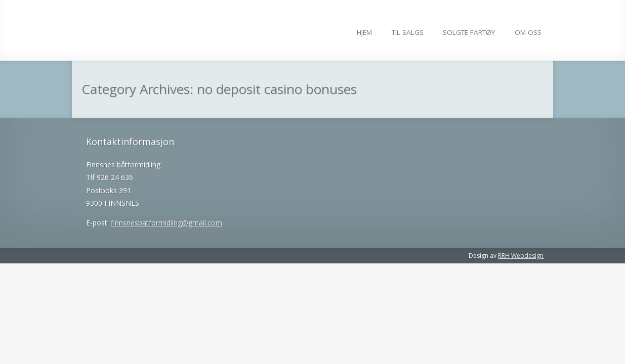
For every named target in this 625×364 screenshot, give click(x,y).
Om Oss (528, 32)
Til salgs (408, 32)
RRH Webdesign (521, 256)
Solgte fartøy (469, 32)
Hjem (364, 32)
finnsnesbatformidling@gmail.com (166, 223)
